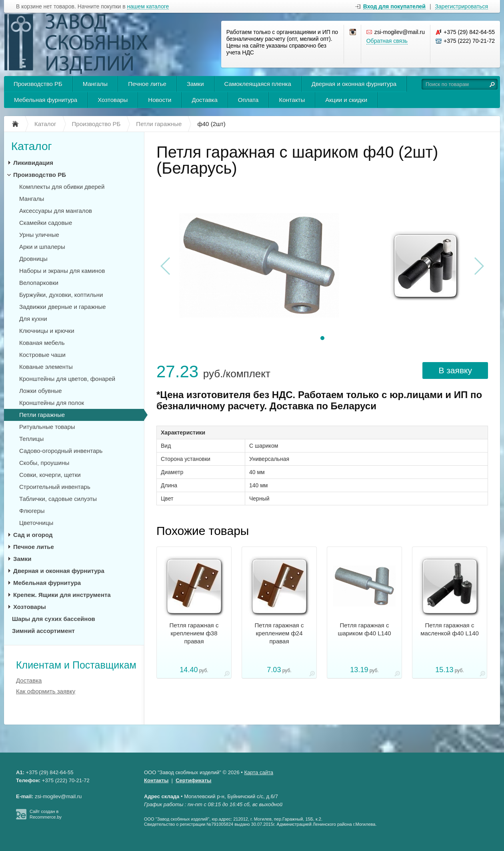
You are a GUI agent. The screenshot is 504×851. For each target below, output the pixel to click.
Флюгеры (32, 511)
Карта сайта (259, 772)
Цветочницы (36, 523)
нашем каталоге (148, 7)
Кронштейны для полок (52, 403)
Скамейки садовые (46, 223)
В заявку (455, 370)
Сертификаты (193, 780)
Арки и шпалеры (42, 247)
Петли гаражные (42, 415)
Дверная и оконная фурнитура (354, 84)
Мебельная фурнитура (46, 100)
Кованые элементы (46, 367)
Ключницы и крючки (47, 331)
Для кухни (33, 319)
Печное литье (147, 84)
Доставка (204, 100)
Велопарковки (39, 283)
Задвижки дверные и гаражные (63, 307)
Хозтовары (113, 100)
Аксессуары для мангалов (56, 211)
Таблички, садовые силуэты (58, 499)
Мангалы (95, 84)
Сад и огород (33, 535)
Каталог (32, 146)
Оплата (248, 100)
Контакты (292, 100)
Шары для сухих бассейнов (54, 619)
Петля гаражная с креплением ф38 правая (194, 633)
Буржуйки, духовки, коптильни (61, 295)
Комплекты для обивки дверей (62, 187)
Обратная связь (387, 41)
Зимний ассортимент (43, 631)
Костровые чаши (42, 355)
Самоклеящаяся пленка (258, 84)
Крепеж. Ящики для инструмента (62, 595)
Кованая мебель (42, 343)
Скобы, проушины (44, 463)
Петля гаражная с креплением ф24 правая (279, 633)
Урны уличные (39, 235)
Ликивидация (33, 163)
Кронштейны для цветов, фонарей (67, 379)
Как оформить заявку (46, 691)
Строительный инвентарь (55, 487)
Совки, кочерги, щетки (50, 475)
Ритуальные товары (47, 427)
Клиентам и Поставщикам (76, 665)
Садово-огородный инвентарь (61, 451)
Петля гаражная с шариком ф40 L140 (364, 629)
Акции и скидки (346, 100)
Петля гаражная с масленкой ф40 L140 (450, 629)
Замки (195, 84)
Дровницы (33, 259)
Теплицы (31, 439)
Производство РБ (38, 84)
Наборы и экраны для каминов (62, 271)
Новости (160, 100)
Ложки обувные (41, 391)
